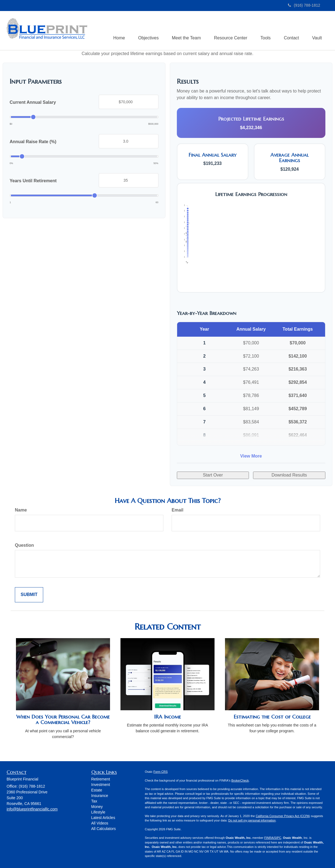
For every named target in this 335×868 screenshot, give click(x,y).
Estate (97, 790)
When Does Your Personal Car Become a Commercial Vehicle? (63, 720)
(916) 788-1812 (304, 5)
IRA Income (167, 717)
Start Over (213, 475)
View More (251, 456)
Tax (94, 801)
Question (24, 545)
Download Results (289, 475)
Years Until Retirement (33, 181)
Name (21, 510)
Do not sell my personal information (252, 821)
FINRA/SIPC (273, 838)
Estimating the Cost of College (272, 717)
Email (178, 510)
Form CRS (161, 772)
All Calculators (104, 829)
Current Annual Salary (33, 103)
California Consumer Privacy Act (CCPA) (283, 816)
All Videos (100, 823)
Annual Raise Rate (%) (33, 142)
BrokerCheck (240, 780)
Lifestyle (98, 812)
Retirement (101, 779)
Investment (101, 785)
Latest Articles (103, 818)
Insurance (100, 796)
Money (97, 807)
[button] (145, 31)
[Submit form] (29, 595)
